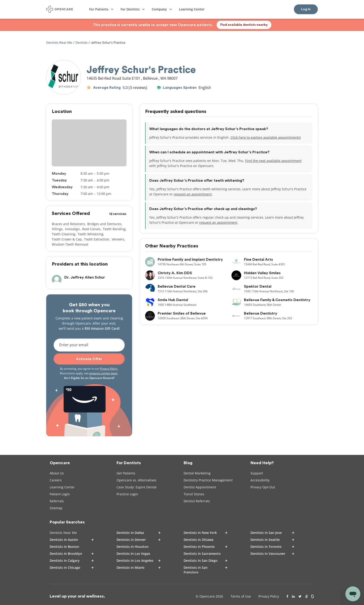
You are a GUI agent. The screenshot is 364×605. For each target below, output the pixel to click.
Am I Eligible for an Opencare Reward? (89, 378)
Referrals (57, 501)
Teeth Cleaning (63, 234)
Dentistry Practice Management (208, 480)
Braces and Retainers (68, 224)
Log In (306, 9)
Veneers (118, 239)
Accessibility (260, 480)
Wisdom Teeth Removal (70, 244)
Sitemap (56, 508)
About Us (57, 473)
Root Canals (91, 229)
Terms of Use (241, 596)
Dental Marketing (197, 473)
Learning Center (62, 487)
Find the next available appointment (273, 161)
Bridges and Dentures (104, 224)
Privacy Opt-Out (263, 487)
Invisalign (72, 229)
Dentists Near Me (60, 43)
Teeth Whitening (90, 234)
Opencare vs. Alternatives (136, 480)
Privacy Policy (109, 369)
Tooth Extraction (97, 239)
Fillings (57, 229)
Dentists (81, 43)
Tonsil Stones (194, 494)
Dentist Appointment (200, 487)
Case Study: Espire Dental (136, 487)
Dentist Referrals (197, 501)
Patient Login (60, 494)
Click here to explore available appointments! (266, 137)
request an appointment (193, 194)
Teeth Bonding (114, 229)
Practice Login (127, 494)
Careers (56, 480)
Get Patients (126, 473)
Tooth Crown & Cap (67, 239)
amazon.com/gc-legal (104, 373)
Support (257, 473)
